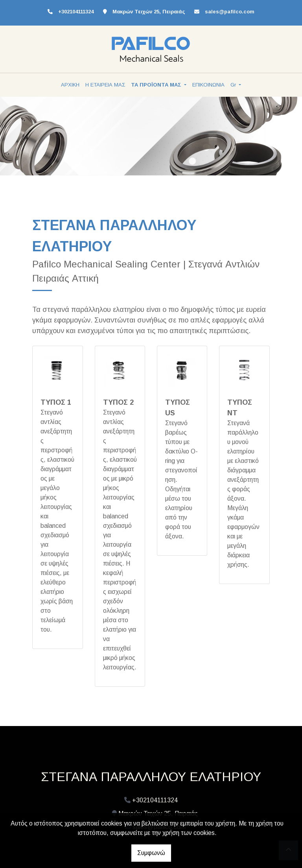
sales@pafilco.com (230, 12)
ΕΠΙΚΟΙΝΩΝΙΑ (208, 85)
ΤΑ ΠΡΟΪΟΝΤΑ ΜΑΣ (157, 85)
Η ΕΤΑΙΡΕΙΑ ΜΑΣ (105, 85)
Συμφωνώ (151, 853)
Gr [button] (234, 85)
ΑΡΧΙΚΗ (70, 85)
